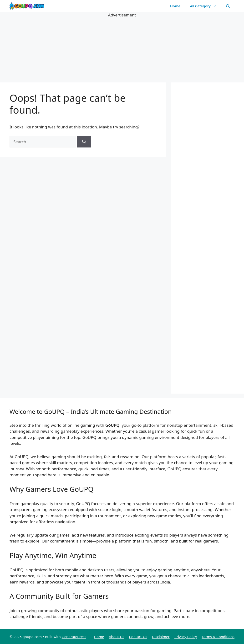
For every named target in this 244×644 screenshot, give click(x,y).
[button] (228, 6)
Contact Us (138, 637)
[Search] (84, 142)
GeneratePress (74, 637)
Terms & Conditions (218, 637)
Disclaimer (161, 637)
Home (175, 6)
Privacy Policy (186, 637)
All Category (206, 6)
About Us (117, 637)
